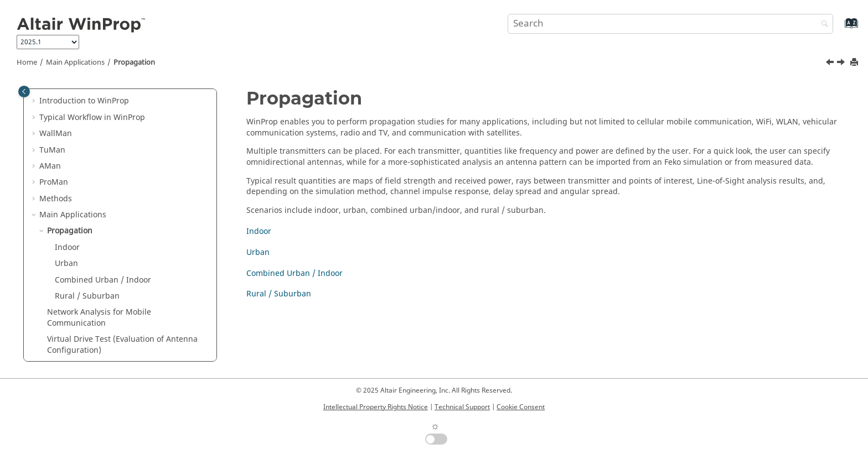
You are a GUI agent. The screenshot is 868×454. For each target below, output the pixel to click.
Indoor (67, 247)
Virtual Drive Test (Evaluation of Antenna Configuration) (122, 345)
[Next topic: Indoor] (842, 64)
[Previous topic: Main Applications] (831, 64)
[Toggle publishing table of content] (24, 92)
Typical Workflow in (92, 118)
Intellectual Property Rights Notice (376, 407)
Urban (66, 263)
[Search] (822, 25)
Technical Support (462, 407)
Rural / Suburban (87, 296)
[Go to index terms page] (839, 28)
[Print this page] (855, 63)
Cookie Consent (521, 407)
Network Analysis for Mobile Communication (99, 318)
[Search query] (670, 24)
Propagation (134, 62)
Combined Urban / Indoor (103, 280)
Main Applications (75, 62)
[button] (35, 101)
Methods (56, 199)
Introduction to (84, 101)
